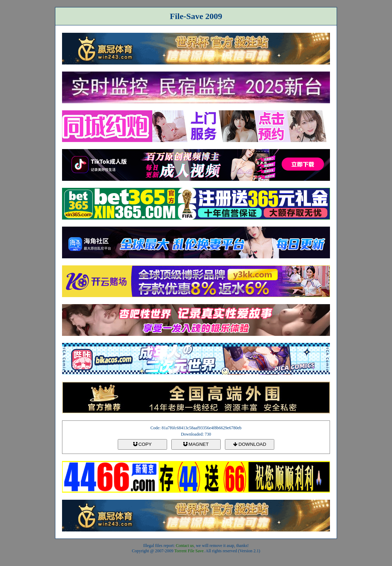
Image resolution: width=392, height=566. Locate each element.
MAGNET (196, 444)
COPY (142, 444)
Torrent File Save (189, 551)
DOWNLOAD (250, 444)
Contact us (185, 546)
